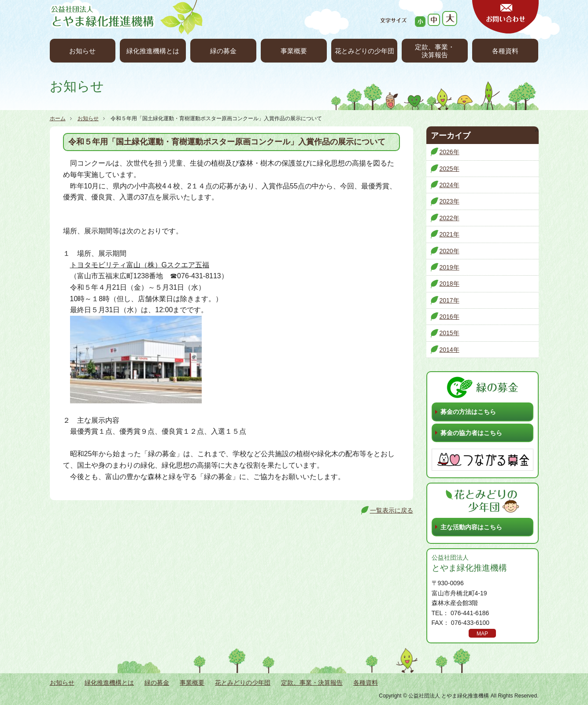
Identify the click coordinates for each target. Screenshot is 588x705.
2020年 (449, 251)
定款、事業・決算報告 (435, 51)
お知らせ (82, 51)
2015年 (449, 333)
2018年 (449, 284)
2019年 (449, 267)
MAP (482, 634)
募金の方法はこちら (468, 412)
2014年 (449, 350)
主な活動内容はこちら (471, 527)
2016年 (449, 317)
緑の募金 (223, 51)
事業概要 (294, 51)
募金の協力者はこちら (471, 433)
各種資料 (505, 51)
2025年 (449, 169)
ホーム (58, 118)
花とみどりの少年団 (364, 51)
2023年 (449, 201)
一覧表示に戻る (392, 510)
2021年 (449, 234)
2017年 (449, 300)
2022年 (449, 218)
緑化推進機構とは (153, 51)
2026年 (449, 152)
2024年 (449, 185)
